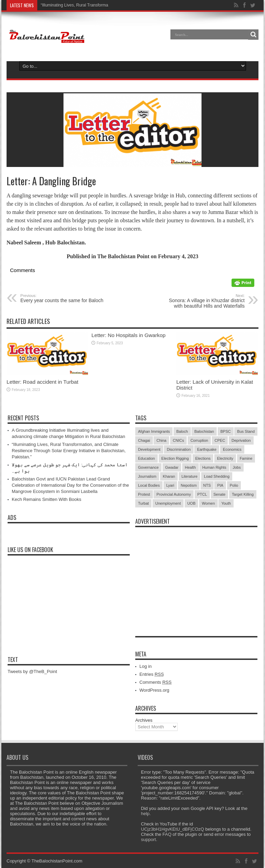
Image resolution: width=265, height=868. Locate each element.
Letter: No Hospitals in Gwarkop (129, 335)
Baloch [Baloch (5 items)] (182, 431)
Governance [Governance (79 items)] (148, 467)
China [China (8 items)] (161, 440)
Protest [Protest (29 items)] (144, 494)
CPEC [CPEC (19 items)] (220, 440)
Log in (145, 666)
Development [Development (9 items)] (149, 449)
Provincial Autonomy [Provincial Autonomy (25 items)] (174, 494)
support (149, 839)
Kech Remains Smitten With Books (47, 499)
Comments (155, 682)
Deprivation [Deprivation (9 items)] (241, 440)
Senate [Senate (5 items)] (220, 494)
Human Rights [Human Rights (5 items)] (214, 467)
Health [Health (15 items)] (190, 467)
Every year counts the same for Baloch (63, 298)
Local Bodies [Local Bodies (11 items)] (149, 485)
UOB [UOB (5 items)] (192, 503)
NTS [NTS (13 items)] (207, 485)
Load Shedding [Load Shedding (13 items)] (217, 476)
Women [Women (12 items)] (208, 503)
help (145, 814)
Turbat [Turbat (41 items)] (143, 503)
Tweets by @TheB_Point (32, 671)
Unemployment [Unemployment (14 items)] (168, 503)
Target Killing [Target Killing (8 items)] (243, 494)
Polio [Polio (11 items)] (234, 485)
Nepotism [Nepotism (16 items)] (189, 485)
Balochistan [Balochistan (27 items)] (204, 431)
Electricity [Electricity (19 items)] (225, 458)
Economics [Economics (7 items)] (232, 449)
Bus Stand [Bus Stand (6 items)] (246, 431)
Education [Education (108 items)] (146, 458)
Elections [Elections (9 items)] (203, 458)
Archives (144, 720)
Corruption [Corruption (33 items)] (199, 440)
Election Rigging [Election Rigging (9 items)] (175, 458)
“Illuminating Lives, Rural (63, 5)
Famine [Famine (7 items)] (246, 458)
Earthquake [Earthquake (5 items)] (207, 449)
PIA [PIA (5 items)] (220, 485)
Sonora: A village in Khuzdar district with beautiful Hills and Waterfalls (202, 301)
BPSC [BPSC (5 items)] (226, 431)
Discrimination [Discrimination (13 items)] (179, 449)
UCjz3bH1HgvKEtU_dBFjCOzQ (173, 829)
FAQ (167, 834)
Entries (152, 674)
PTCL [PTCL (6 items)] (202, 494)
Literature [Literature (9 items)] (189, 476)
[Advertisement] (196, 574)
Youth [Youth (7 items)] (226, 503)
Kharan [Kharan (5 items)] (169, 476)
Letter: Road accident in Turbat (42, 382)
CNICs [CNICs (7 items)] (178, 440)
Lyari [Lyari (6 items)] (170, 485)
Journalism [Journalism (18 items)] (147, 476)
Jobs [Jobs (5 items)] (237, 467)
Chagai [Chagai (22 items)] (144, 440)
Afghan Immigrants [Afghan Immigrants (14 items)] (154, 431)
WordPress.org (154, 690)
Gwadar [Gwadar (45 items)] (172, 467)
